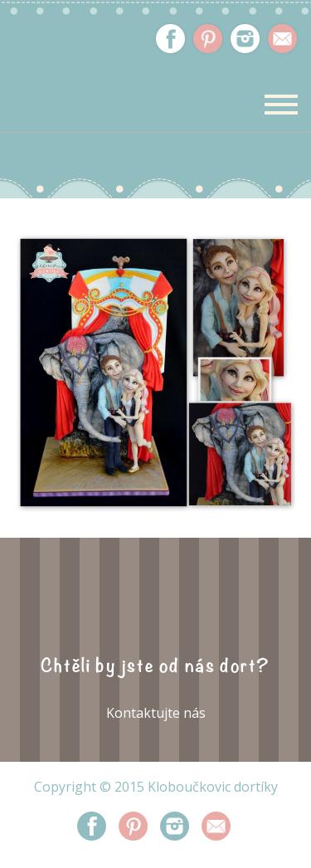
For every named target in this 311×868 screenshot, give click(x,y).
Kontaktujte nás (156, 713)
